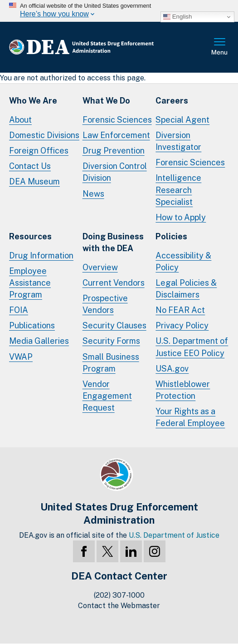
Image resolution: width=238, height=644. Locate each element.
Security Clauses (114, 325)
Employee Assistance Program (30, 283)
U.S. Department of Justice (174, 535)
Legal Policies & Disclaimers (186, 289)
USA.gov (172, 369)
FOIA (19, 310)
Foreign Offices (39, 151)
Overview (100, 267)
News (93, 194)
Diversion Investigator (178, 141)
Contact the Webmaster (119, 606)
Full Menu (220, 47)
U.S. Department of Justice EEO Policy (192, 347)
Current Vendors (114, 283)
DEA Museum (34, 181)
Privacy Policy (182, 325)
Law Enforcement (116, 135)
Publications (32, 325)
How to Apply (181, 217)
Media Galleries (39, 341)
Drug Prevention (114, 151)
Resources (30, 236)
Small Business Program (111, 363)
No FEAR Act (180, 310)
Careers (172, 101)
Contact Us (30, 166)
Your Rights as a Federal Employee (190, 417)
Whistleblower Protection (183, 390)
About (20, 120)
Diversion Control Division (115, 172)
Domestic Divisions (44, 135)
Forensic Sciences (117, 120)
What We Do (106, 101)
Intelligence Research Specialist (178, 190)
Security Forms (111, 341)
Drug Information (41, 255)
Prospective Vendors (105, 304)
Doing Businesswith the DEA (113, 242)
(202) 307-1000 (119, 595)
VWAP (21, 357)
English (177, 17)
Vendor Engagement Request (107, 396)
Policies (171, 236)
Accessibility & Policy (183, 261)
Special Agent (182, 120)
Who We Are (33, 101)
